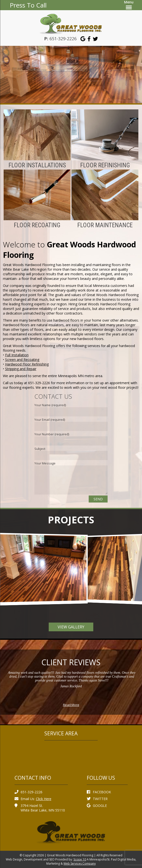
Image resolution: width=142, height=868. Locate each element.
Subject (40, 449)
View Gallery (71, 627)
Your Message (45, 463)
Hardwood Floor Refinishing (27, 364)
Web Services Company (80, 864)
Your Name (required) (50, 405)
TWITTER (97, 799)
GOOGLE (97, 806)
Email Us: (33, 799)
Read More (71, 705)
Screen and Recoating (22, 360)
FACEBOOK (99, 792)
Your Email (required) (50, 420)
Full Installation (17, 355)
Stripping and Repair (21, 369)
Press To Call (28, 5)
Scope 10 (80, 859)
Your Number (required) (52, 434)
